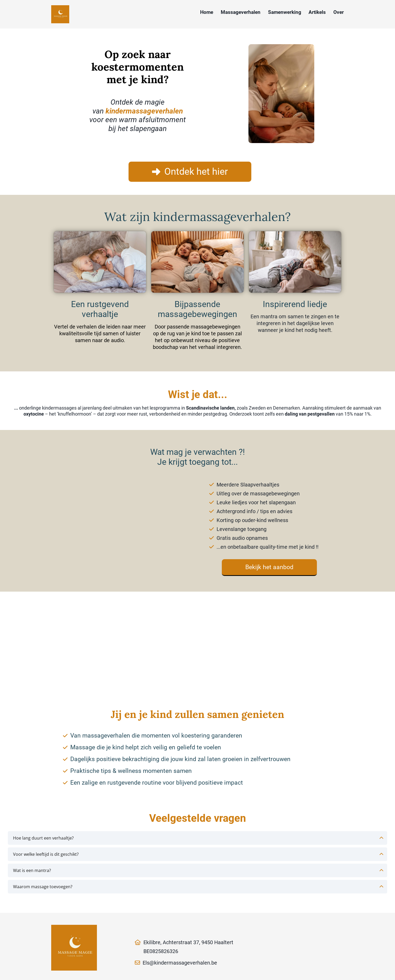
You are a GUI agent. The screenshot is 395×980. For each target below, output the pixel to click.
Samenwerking (285, 12)
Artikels (317, 12)
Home (207, 12)
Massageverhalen (241, 12)
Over (339, 12)
